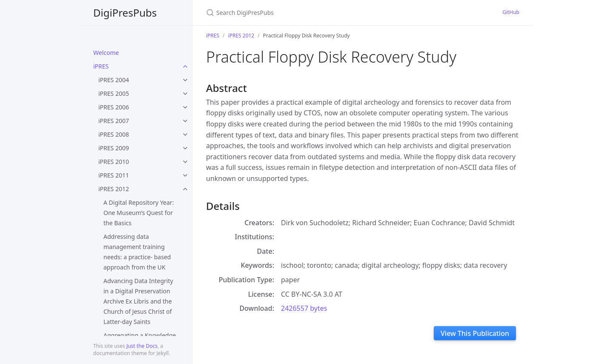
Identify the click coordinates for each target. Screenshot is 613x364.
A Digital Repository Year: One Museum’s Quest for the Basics (139, 213)
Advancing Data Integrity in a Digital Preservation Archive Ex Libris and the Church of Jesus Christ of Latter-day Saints (138, 301)
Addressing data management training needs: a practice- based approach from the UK (137, 252)
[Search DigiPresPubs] (306, 13)
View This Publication (475, 333)
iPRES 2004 (114, 80)
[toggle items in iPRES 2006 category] (185, 107)
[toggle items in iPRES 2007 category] (185, 121)
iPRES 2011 (114, 175)
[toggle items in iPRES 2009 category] (185, 148)
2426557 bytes (304, 308)
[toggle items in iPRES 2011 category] (185, 175)
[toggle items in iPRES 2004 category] (185, 80)
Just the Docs (142, 346)
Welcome (106, 53)
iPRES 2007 (114, 121)
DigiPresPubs (125, 13)
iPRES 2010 (114, 162)
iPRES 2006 (114, 107)
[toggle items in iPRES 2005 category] (185, 94)
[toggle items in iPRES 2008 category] (185, 135)
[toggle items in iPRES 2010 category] (185, 162)
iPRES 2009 (114, 148)
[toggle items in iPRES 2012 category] (185, 189)
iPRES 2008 (114, 134)
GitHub (511, 12)
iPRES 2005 (114, 93)
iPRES (101, 66)
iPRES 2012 (114, 189)
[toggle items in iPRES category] (185, 66)
